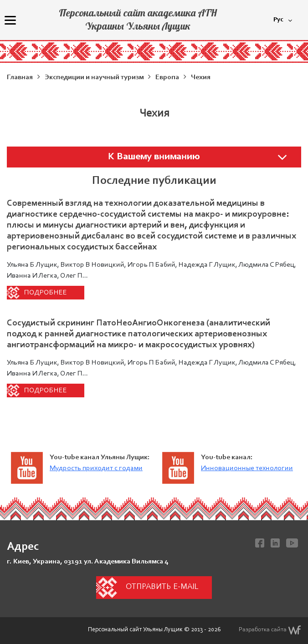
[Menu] (10, 20)
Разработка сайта (270, 630)
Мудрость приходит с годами (96, 468)
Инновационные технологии (247, 468)
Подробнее (46, 293)
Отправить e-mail (162, 587)
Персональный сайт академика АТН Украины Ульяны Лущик (138, 19)
